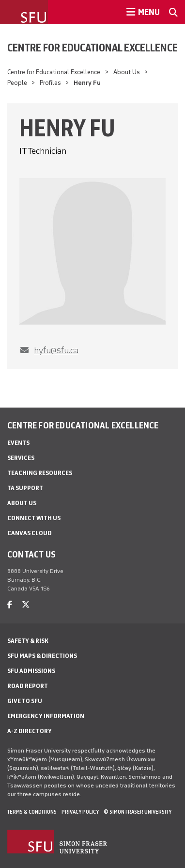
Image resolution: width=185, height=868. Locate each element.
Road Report (28, 686)
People (17, 83)
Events (18, 443)
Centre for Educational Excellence (92, 48)
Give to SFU (25, 701)
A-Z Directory (30, 731)
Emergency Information (46, 716)
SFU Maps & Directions (42, 656)
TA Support (25, 488)
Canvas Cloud (30, 533)
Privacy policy (80, 812)
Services (21, 458)
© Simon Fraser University (138, 812)
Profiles (50, 83)
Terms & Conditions (32, 812)
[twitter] (26, 605)
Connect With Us (34, 518)
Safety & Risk (28, 641)
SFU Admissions (31, 671)
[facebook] (10, 605)
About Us (127, 72)
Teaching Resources (40, 473)
